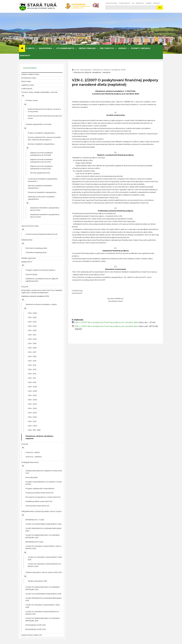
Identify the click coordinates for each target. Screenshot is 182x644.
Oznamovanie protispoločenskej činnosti (41, 234)
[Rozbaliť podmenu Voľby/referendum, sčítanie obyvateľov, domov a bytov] (23, 515)
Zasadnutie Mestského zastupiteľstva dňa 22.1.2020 (45, 209)
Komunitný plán (32, 477)
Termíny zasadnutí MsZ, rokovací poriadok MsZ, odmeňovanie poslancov (44, 138)
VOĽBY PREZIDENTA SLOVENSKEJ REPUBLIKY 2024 (44, 530)
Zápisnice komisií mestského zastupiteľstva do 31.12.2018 (41, 154)
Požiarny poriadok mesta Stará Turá (39, 493)
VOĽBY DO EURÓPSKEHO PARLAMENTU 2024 (44, 524)
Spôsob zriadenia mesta (30, 74)
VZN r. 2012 (32, 374)
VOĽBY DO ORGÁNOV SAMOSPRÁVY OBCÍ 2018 (43, 606)
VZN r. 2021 (32, 335)
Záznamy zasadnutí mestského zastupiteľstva (40, 187)
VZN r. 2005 (32, 404)
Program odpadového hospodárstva (40, 488)
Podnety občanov (141, 48)
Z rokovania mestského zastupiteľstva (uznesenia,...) (43, 180)
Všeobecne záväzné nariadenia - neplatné (40, 437)
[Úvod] (22, 48)
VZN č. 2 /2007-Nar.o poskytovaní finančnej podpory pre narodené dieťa (106, 322)
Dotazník (25, 287)
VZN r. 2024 (32, 322)
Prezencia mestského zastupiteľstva (42, 192)
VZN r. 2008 (32, 391)
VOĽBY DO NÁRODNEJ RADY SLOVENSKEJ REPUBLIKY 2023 (43, 536)
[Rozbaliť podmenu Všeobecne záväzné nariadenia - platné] (25, 308)
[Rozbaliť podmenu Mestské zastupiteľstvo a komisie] (25, 128)
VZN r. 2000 (32, 426)
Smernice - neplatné (34, 457)
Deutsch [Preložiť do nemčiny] (157, 3)
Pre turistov (107, 48)
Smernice (25, 444)
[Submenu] (36, 48)
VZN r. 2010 (32, 382)
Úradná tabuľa (27, 89)
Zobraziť (78, 329)
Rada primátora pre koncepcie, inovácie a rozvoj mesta (44, 110)
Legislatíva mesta (28, 85)
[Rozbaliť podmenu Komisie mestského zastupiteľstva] (28, 148)
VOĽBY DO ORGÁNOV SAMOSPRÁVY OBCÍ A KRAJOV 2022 (43, 547)
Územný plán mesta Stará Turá (37, 506)
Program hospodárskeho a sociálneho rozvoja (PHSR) (44, 483)
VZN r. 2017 (32, 352)
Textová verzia (111, 3)
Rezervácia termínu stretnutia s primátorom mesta (45, 117)
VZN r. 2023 (32, 326)
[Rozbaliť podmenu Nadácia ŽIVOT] (23, 265)
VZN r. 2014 (32, 365)
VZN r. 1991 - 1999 (34, 430)
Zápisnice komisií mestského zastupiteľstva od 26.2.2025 (41, 167)
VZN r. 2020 (32, 339)
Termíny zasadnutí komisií (40, 173)
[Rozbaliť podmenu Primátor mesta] (25, 104)
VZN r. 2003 (32, 413)
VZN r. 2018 (32, 348)
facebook (140, 3)
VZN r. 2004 (32, 408)
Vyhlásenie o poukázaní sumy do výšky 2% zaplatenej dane (42, 280)
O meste (30, 48)
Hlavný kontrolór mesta (30, 226)
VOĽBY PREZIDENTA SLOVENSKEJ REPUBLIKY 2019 (44, 599)
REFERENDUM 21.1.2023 (34, 542)
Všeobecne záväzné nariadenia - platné (41, 304)
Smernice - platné (33, 452)
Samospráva (45, 48)
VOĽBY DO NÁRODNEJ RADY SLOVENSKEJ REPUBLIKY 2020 (43, 588)
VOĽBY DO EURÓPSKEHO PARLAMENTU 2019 (43, 594)
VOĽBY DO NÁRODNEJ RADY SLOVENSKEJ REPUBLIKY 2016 (43, 619)
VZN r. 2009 (32, 387)
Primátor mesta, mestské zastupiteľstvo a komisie (39, 92)
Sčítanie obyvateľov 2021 (37, 581)
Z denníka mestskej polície (36, 252)
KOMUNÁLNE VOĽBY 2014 (36, 625)
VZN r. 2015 (32, 361)
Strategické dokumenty (30, 462)
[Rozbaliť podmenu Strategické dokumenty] (23, 466)
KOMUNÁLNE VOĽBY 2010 (36, 629)
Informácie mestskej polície (36, 248)
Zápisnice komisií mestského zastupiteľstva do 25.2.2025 (41, 161)
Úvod (76, 70)
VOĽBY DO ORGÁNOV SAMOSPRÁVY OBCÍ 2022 (45, 558)
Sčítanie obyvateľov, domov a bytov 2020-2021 (44, 572)
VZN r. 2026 (32, 313)
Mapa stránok (124, 3)
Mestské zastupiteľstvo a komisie (38, 124)
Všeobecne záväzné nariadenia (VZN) (35, 296)
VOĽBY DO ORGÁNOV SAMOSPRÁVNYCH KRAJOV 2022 (44, 565)
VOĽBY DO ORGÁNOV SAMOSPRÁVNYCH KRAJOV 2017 (42, 613)
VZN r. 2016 (32, 356)
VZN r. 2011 (32, 378)
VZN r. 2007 (32, 395)
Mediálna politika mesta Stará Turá (39, 501)
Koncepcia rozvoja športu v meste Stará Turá (43, 497)
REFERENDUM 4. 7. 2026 (35, 520)
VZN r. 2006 (32, 400)
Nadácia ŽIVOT (27, 262)
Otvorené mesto (65, 48)
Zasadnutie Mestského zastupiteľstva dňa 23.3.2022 (45, 216)
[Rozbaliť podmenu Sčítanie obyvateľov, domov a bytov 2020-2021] (25, 576)
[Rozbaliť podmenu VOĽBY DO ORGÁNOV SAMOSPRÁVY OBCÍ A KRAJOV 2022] (25, 552)
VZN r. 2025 (32, 317)
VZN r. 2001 (32, 421)
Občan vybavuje (87, 48)
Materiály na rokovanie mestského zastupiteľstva (41, 198)
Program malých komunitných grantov (40, 270)
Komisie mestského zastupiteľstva (41, 144)
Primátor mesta (32, 100)
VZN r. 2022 (32, 330)
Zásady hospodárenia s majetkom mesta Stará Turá (44, 472)
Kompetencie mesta (29, 78)
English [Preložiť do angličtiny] (148, 3)
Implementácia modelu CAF (32, 635)
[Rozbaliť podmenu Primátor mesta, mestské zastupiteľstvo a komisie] (23, 96)
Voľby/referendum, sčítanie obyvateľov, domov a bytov (41, 511)
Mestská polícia (27, 240)
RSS (133, 3)
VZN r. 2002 (32, 417)
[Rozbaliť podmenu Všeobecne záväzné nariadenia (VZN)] (23, 300)
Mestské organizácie (29, 258)
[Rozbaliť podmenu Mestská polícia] (23, 243)
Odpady (122, 48)
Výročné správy (31, 274)
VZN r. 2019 (32, 343)
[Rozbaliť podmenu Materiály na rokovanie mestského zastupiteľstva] (28, 203)
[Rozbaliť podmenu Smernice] (23, 448)
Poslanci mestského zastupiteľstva (41, 133)
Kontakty (25, 56)
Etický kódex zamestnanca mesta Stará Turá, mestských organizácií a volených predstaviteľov (42, 291)
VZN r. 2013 (32, 369)
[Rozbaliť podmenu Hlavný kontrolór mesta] (23, 229)
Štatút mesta (26, 81)
